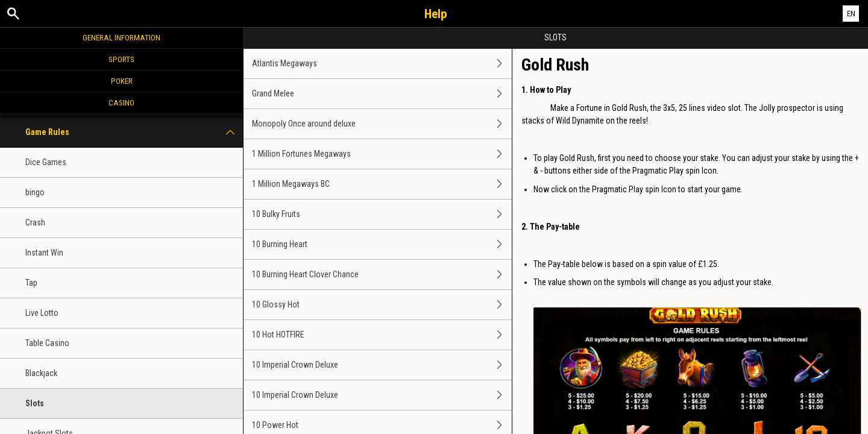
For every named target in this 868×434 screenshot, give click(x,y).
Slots (35, 403)
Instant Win (44, 253)
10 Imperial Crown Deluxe (382, 365)
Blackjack (41, 373)
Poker (122, 81)
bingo (35, 192)
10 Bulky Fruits (382, 214)
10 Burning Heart (382, 244)
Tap (31, 283)
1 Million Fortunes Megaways (382, 154)
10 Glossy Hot (382, 305)
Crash (35, 222)
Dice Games (46, 162)
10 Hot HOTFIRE (382, 335)
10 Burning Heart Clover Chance (382, 275)
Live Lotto (42, 313)
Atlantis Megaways (382, 64)
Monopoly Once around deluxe (382, 124)
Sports (121, 59)
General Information (121, 37)
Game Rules (134, 132)
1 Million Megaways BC (382, 184)
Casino (121, 102)
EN (851, 14)
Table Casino (47, 343)
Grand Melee (382, 94)
